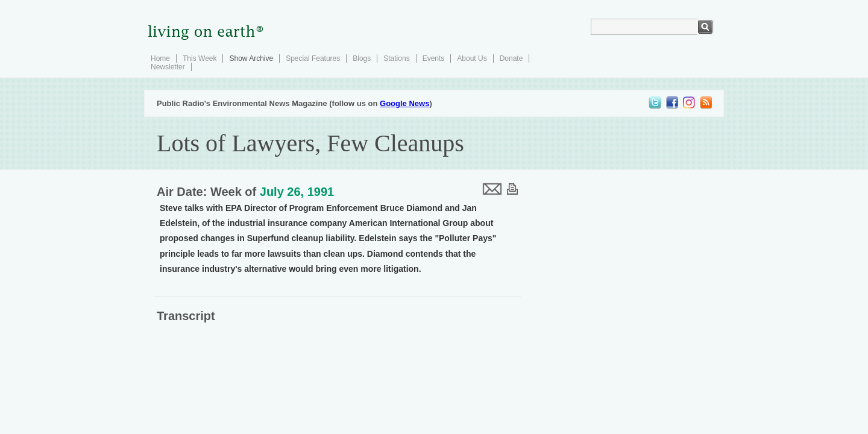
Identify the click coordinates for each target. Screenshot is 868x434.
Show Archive (251, 58)
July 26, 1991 (297, 192)
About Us (472, 58)
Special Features (313, 58)
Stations (396, 58)
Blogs (362, 58)
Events (434, 58)
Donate (511, 58)
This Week (200, 58)
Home (160, 58)
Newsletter (168, 67)
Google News (404, 103)
